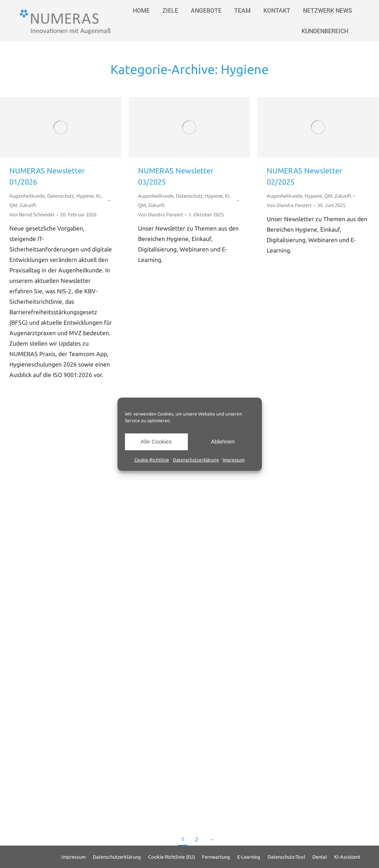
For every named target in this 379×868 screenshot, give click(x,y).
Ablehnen (223, 441)
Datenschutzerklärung (196, 460)
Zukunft (28, 205)
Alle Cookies (156, 441)
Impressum (234, 460)
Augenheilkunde (27, 196)
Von (32, 214)
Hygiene (85, 196)
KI (98, 196)
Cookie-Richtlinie (152, 460)
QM (13, 205)
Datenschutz (61, 196)
